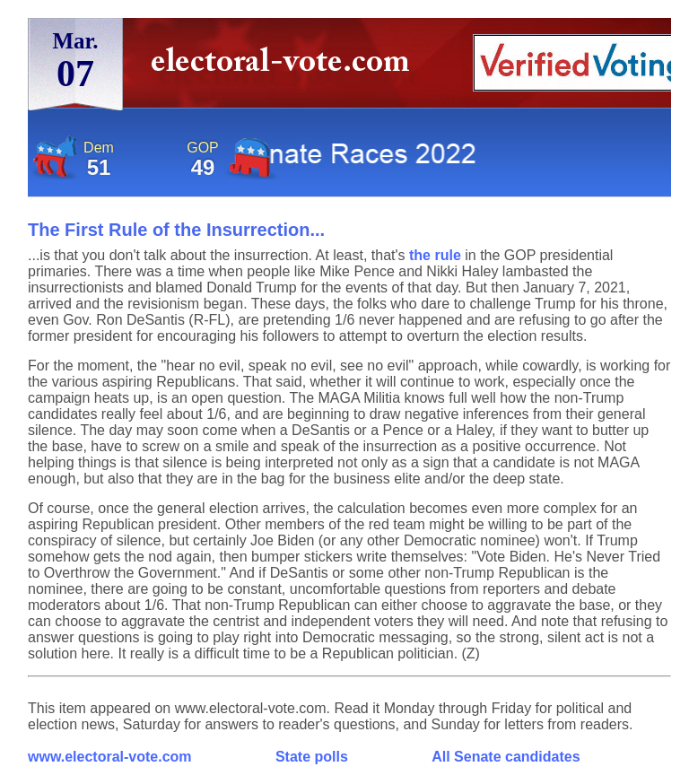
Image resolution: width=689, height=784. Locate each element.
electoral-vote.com (286, 67)
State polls (312, 757)
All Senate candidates (506, 757)
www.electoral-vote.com (110, 757)
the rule (435, 255)
